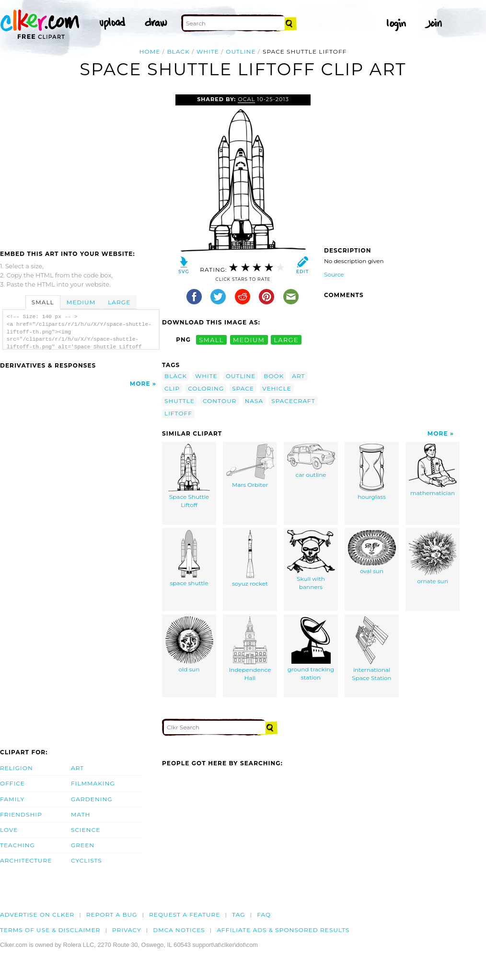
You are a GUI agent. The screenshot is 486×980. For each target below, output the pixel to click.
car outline (311, 461)
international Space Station (371, 649)
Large (119, 302)
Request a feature (185, 915)
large (286, 340)
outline (241, 52)
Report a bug (112, 915)
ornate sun (433, 558)
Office (12, 783)
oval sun (372, 553)
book (274, 376)
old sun (189, 645)
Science (86, 830)
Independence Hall (250, 649)
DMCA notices (179, 930)
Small (43, 302)
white (208, 52)
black (179, 52)
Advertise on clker (37, 915)
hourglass (372, 472)
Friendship (21, 814)
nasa (254, 401)
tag (238, 915)
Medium (81, 302)
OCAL (246, 99)
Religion (17, 768)
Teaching (17, 845)
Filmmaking (93, 783)
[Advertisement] (81, 166)
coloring (206, 388)
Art (77, 768)
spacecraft (293, 401)
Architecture (26, 860)
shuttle (179, 401)
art (298, 376)
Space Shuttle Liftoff (189, 476)
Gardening (92, 799)
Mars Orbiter (250, 466)
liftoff (178, 413)
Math (81, 814)
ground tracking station (311, 649)
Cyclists (87, 860)
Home (150, 52)
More (140, 384)
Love (9, 830)
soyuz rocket (250, 559)
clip (172, 388)
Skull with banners (311, 560)
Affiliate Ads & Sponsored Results (283, 930)
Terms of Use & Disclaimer (50, 930)
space (243, 388)
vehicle (277, 388)
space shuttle (189, 559)
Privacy (127, 930)
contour (220, 401)
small (211, 340)
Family (12, 799)
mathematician (433, 470)
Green (83, 845)
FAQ (264, 915)
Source (334, 274)
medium (249, 340)
